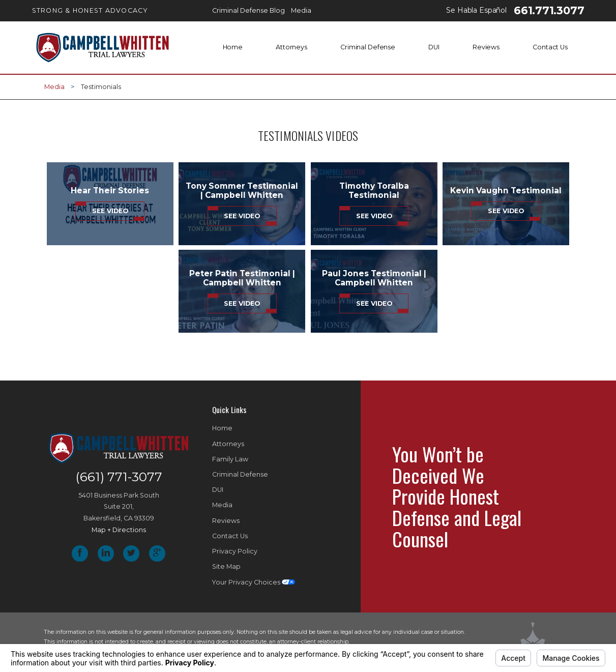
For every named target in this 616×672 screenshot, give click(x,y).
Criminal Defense (240, 474)
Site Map (226, 566)
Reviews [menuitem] (486, 47)
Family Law (230, 459)
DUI (218, 490)
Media (54, 87)
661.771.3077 (549, 10)
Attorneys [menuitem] (291, 47)
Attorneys (228, 444)
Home (222, 428)
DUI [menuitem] (434, 47)
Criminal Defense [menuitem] (368, 47)
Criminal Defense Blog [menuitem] (248, 10)
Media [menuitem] (301, 10)
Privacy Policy (235, 551)
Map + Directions (119, 530)
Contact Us (230, 536)
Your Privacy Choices (254, 582)
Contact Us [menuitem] (550, 47)
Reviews (226, 521)
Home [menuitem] (233, 47)
